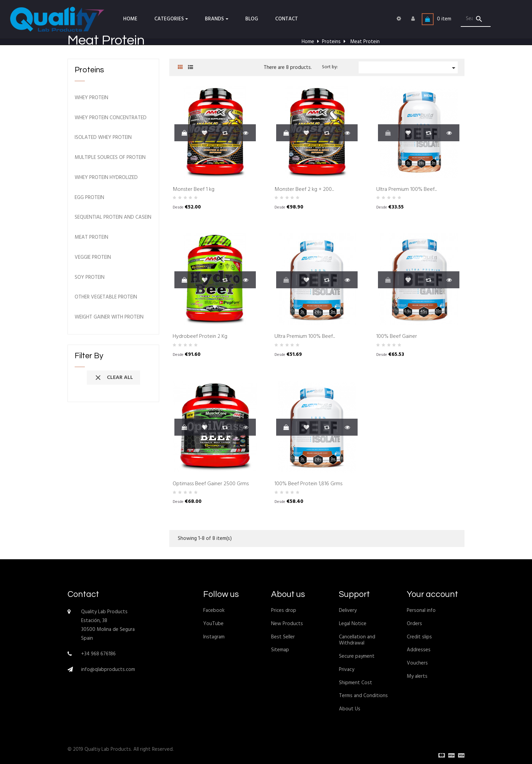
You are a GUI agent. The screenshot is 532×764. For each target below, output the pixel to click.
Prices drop (284, 611)
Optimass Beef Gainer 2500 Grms (211, 484)
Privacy (347, 670)
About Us (350, 709)
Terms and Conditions (363, 696)
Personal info (421, 611)
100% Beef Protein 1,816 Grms (308, 484)
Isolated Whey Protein (103, 138)
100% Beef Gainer (397, 337)
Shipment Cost (356, 683)
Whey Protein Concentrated (111, 118)
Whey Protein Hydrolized (106, 178)
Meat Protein (91, 238)
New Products (287, 624)
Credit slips (419, 637)
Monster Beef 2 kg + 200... (304, 190)
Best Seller (283, 637)
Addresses (419, 650)
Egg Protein (89, 198)
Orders (414, 624)
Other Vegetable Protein (106, 297)
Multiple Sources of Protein (110, 158)
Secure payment (357, 656)
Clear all (113, 378)
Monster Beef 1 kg (194, 190)
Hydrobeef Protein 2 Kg (200, 337)
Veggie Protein (93, 258)
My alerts (417, 676)
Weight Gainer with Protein (109, 317)
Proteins (89, 70)
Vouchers (417, 663)
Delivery (348, 611)
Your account (432, 594)
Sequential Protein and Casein (113, 217)
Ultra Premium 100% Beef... (406, 190)
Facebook (214, 611)
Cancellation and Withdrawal (357, 640)
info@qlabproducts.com (108, 670)
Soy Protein (90, 278)
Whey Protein (91, 98)
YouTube (213, 624)
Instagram (214, 637)
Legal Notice (353, 624)
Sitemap (280, 650)
